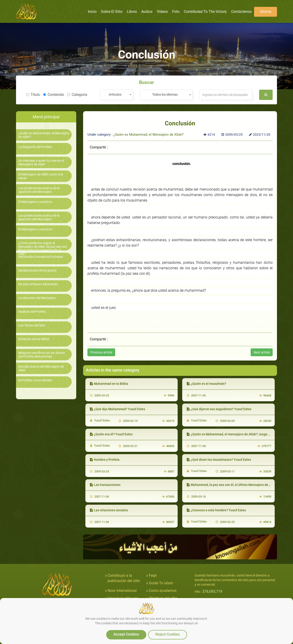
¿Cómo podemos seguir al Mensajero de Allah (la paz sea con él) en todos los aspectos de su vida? (43, 248)
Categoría (77, 95)
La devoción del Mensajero (37, 298)
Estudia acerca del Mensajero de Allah (41, 368)
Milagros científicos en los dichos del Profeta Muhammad (42, 355)
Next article (262, 352)
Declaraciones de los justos (37, 271)
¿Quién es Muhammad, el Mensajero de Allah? (44, 135)
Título (33, 95)
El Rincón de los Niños (34, 339)
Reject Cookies (168, 634)
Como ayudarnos (163, 591)
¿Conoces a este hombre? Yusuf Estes (216, 510)
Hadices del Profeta (32, 312)
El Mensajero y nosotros (35, 202)
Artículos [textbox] (115, 94)
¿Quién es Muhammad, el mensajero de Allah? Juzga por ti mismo (236, 434)
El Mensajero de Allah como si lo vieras (41, 176)
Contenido (54, 95)
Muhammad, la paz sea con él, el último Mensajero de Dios (231, 485)
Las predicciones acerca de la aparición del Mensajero (39, 190)
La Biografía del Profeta (35, 147)
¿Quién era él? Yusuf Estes (111, 434)
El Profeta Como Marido (35, 380)
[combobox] (116, 95)
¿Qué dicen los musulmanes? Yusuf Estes (219, 460)
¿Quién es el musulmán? (206, 384)
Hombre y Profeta (105, 460)
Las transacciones (105, 485)
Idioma (266, 12)
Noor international (122, 591)
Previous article (101, 352)
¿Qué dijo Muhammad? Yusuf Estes (118, 409)
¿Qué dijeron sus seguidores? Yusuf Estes (219, 409)
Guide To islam (161, 583)
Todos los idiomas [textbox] (165, 94)
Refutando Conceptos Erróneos (41, 257)
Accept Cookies (126, 634)
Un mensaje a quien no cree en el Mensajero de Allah (41, 162)
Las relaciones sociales (109, 510)
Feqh (153, 575)
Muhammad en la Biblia (109, 384)
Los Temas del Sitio (32, 325)
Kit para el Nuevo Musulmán (38, 284)
